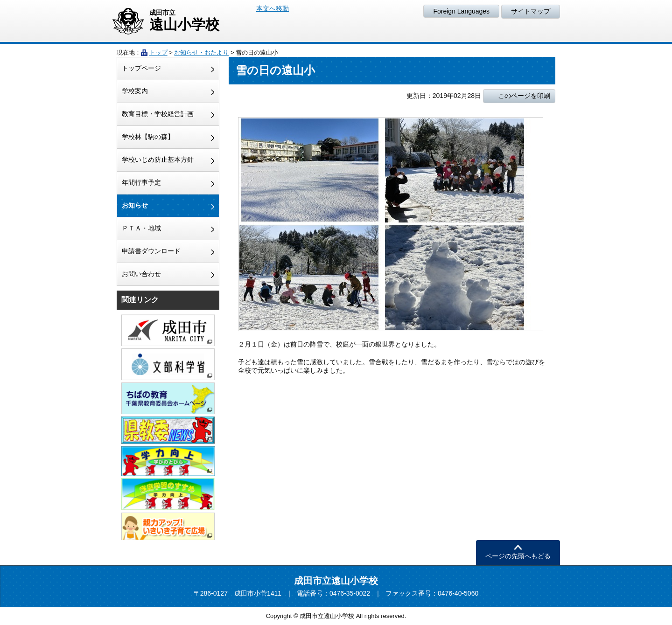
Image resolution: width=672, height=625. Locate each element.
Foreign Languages (461, 11)
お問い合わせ (141, 274)
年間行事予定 (141, 182)
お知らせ (135, 205)
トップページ (141, 68)
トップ (158, 52)
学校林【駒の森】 (148, 137)
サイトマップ (531, 11)
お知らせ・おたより (201, 52)
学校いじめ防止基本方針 (158, 160)
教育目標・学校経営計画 (158, 114)
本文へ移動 (273, 8)
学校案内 (135, 91)
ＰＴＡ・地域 (141, 228)
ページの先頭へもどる (518, 556)
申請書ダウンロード (151, 251)
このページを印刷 (524, 96)
